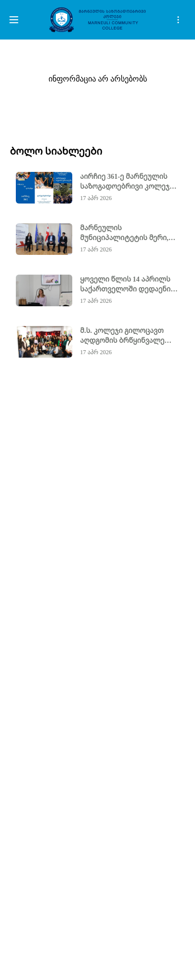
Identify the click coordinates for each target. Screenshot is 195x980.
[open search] (178, 20)
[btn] (14, 20)
